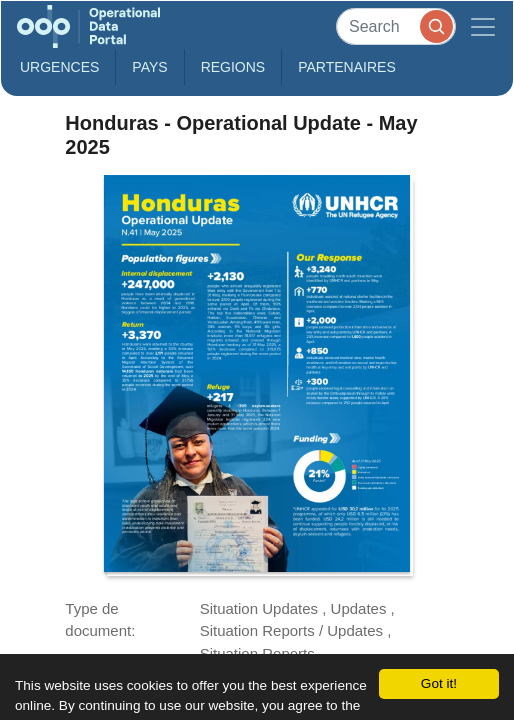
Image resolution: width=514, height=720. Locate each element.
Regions (233, 67)
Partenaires (347, 67)
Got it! (439, 683)
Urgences (59, 67)
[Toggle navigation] (483, 26)
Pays (149, 67)
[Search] (396, 26)
